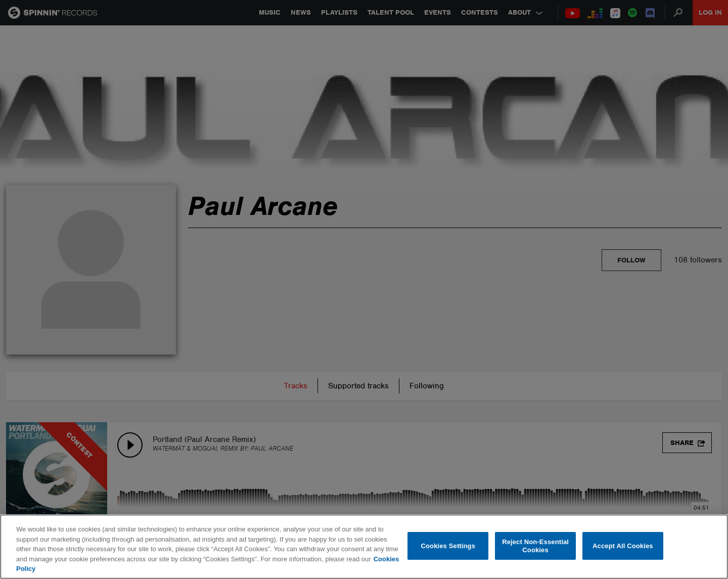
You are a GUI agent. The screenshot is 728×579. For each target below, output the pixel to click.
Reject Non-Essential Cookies (535, 546)
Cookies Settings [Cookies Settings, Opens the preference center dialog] (448, 546)
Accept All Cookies (623, 546)
